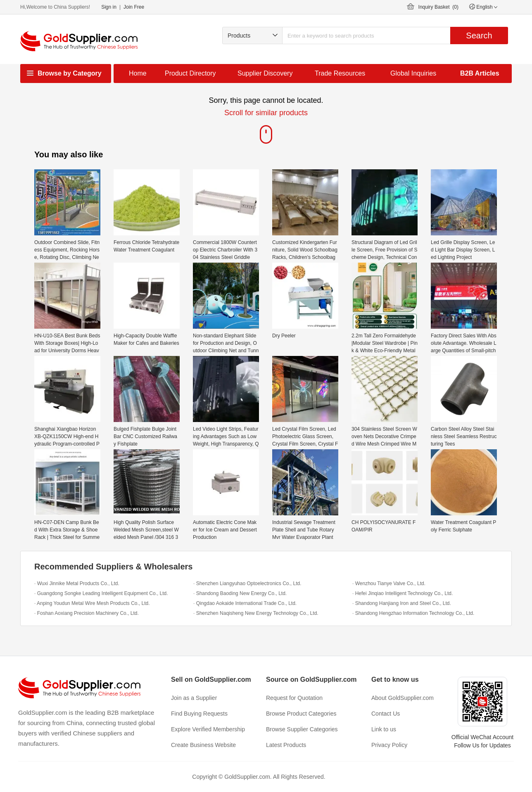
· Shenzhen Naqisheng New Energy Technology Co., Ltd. (256, 613)
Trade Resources (340, 73)
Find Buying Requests (199, 714)
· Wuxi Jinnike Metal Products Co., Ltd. (77, 583)
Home (138, 73)
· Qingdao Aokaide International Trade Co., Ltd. (245, 603)
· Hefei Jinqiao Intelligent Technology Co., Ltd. (403, 593)
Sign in (109, 7)
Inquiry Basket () (438, 7)
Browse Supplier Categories (302, 729)
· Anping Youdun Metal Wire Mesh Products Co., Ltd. (92, 603)
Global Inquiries (413, 73)
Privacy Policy (389, 745)
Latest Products (286, 745)
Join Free (134, 7)
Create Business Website (203, 745)
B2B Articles (480, 73)
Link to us (384, 729)
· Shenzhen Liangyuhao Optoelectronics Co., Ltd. (247, 583)
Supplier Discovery (265, 73)
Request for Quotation (294, 698)
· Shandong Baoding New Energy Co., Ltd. (240, 593)
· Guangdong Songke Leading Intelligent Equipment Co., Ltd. (101, 593)
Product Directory (190, 73)
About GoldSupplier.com (403, 698)
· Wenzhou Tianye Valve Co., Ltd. (389, 583)
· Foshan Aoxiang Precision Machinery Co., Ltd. (87, 613)
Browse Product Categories (301, 714)
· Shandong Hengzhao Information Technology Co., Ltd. (413, 613)
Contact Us (386, 714)
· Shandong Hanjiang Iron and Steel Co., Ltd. (402, 603)
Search (479, 36)
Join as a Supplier (194, 698)
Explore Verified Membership (208, 729)
